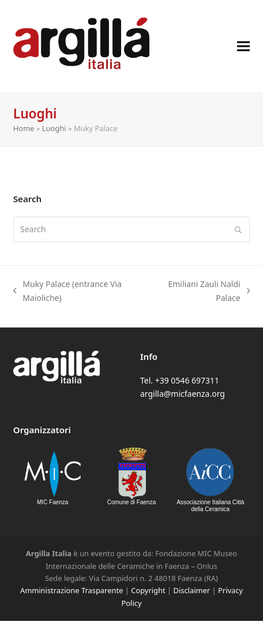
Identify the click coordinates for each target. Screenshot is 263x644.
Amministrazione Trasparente (72, 590)
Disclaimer (191, 590)
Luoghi (54, 128)
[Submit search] (238, 229)
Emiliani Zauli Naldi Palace (202, 291)
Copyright (148, 590)
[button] (243, 46)
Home (24, 128)
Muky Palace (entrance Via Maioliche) (67, 291)
